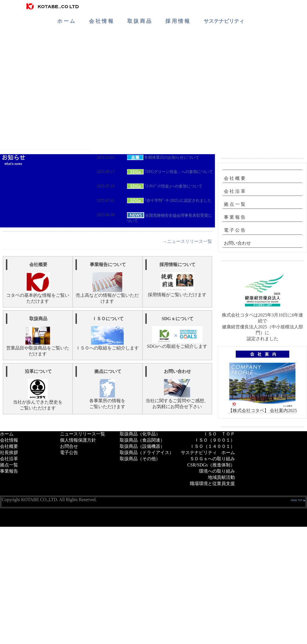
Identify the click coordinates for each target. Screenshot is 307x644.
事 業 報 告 (235, 217)
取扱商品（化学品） (140, 434)
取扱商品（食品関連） (142, 440)
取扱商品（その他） (140, 459)
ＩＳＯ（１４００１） (212, 446)
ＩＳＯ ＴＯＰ (219, 434)
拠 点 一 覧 (235, 204)
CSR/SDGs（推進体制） (211, 465)
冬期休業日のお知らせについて (163, 157)
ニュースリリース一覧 (83, 434)
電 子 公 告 (235, 230)
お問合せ (69, 446)
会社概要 (9, 446)
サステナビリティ (224, 21)
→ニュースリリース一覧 (187, 241)
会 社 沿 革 (235, 191)
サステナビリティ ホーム (208, 452)
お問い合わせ (237, 243)
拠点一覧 (9, 465)
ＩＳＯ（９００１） (215, 440)
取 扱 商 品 (139, 21)
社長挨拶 (9, 452)
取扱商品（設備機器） (142, 446)
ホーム (7, 434)
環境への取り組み (217, 471)
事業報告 (9, 471)
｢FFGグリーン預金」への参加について (170, 172)
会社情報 (9, 440)
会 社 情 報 (101, 21)
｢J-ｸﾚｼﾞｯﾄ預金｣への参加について (164, 186)
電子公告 (69, 452)
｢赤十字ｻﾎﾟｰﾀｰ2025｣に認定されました (169, 201)
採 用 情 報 (177, 21)
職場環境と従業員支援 (212, 483)
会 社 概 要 (235, 178)
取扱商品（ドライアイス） (147, 452)
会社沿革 (9, 459)
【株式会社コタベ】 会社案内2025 (262, 410)
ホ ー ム (66, 21)
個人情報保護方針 (78, 440)
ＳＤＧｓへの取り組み (212, 459)
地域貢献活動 (221, 477)
